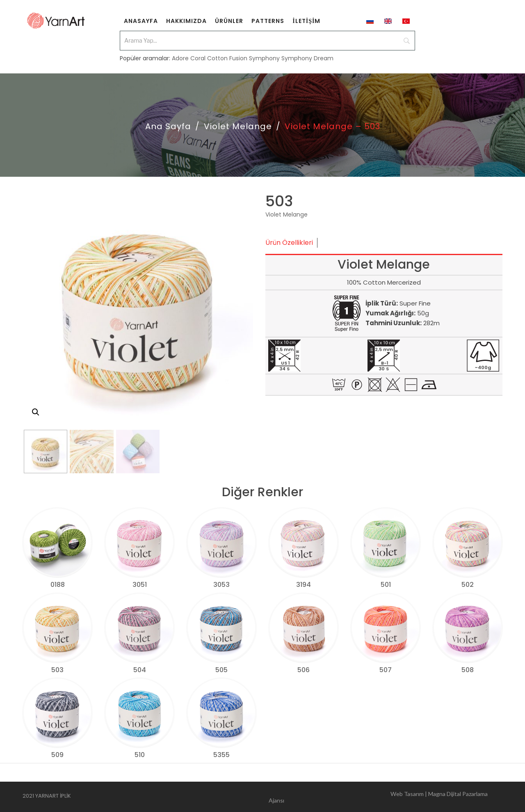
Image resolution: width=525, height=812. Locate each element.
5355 (221, 755)
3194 (304, 585)
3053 (221, 585)
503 (57, 670)
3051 (140, 585)
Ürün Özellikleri (289, 243)
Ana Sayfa (168, 126)
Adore (180, 58)
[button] (36, 412)
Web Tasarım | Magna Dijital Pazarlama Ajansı (378, 797)
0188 (58, 585)
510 (140, 755)
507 (386, 670)
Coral (198, 58)
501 (386, 585)
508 (468, 670)
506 (304, 670)
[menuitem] (141, 21)
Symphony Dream (307, 58)
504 (140, 670)
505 (221, 670)
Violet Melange (238, 126)
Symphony (264, 58)
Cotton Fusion (227, 58)
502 (468, 585)
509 (57, 755)
